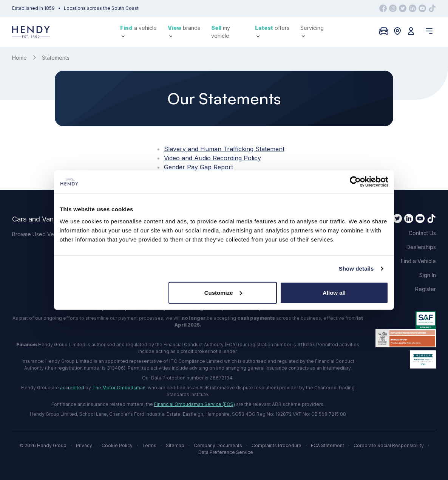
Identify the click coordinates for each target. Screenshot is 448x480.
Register (426, 289)
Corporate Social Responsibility (389, 445)
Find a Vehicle (418, 261)
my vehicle (221, 32)
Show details (356, 269)
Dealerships (421, 247)
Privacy (84, 445)
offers (272, 31)
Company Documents (218, 445)
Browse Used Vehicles (40, 234)
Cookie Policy (117, 445)
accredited (72, 388)
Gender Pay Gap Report (199, 167)
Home (19, 58)
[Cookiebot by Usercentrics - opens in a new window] (355, 182)
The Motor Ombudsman (119, 388)
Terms (149, 445)
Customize (223, 292)
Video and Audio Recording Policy (212, 158)
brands (184, 31)
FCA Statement (328, 445)
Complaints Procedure (277, 445)
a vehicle (138, 31)
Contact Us (422, 233)
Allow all (334, 292)
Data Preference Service (226, 452)
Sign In (428, 275)
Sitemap (175, 445)
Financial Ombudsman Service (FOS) (195, 404)
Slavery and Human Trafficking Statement (224, 149)
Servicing (312, 31)
